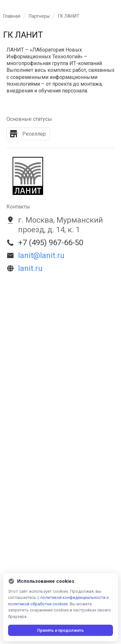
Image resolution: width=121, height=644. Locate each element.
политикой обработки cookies (38, 604)
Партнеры (39, 16)
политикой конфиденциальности (73, 597)
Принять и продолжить (60, 630)
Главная (12, 16)
